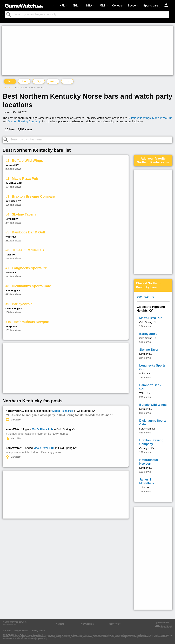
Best (10, 81)
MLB (103, 6)
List (67, 81)
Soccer (132, 6)
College (117, 6)
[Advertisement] (87, 51)
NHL (76, 6)
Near (24, 81)
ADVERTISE (87, 624)
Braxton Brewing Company (24, 121)
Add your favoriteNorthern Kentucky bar (153, 160)
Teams (7, 88)
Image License (21, 631)
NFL (62, 6)
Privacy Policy (38, 631)
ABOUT (60, 624)
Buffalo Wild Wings (139, 118)
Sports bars (151, 6)
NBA (89, 6)
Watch (53, 81)
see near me (145, 297)
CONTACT (115, 624)
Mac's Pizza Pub (162, 118)
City (39, 81)
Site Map (7, 631)
